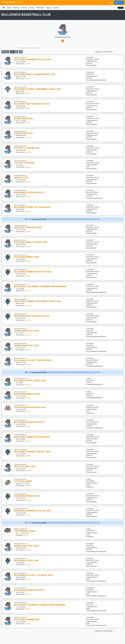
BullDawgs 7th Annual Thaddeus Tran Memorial (40, 605)
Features (24, 8)
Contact (56, 8)
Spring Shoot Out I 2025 (26, 346)
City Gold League (23, 481)
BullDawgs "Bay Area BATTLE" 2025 (32, 316)
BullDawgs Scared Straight (29, 590)
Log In (110, 3)
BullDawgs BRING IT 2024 (27, 496)
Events (9, 8)
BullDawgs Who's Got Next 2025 (31, 242)
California (28, 64)
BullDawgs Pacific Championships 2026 (35, 74)
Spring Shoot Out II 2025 (27, 331)
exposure (12, 3)
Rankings (16, 8)
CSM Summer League (25, 531)
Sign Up (119, 3)
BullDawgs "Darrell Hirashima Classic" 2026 (38, 89)
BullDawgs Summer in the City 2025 (33, 272)
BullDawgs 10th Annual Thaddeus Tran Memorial (40, 287)
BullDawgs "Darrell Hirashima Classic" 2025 (38, 301)
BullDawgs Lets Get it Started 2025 (33, 360)
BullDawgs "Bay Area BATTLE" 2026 (32, 104)
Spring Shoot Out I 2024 (26, 546)
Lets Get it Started (24, 163)
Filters (5, 52)
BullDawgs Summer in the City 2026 (33, 60)
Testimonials (40, 8)
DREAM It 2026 (21, 178)
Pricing (31, 8)
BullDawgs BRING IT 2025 (27, 257)
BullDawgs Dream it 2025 (27, 394)
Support (49, 8)
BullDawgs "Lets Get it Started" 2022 (33, 575)
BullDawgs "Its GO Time (26, 561)
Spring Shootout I (24, 133)
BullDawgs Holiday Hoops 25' (29, 192)
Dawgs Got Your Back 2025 (28, 227)
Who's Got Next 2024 (25, 466)
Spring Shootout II (24, 119)
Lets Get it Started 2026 (27, 148)
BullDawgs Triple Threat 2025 (30, 381)
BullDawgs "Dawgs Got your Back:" (32, 207)
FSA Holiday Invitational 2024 (30, 407)
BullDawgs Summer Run (27, 620)
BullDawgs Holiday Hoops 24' (29, 422)
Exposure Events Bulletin (39, 219)
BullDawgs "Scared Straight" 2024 (32, 452)
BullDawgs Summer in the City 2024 (33, 511)
